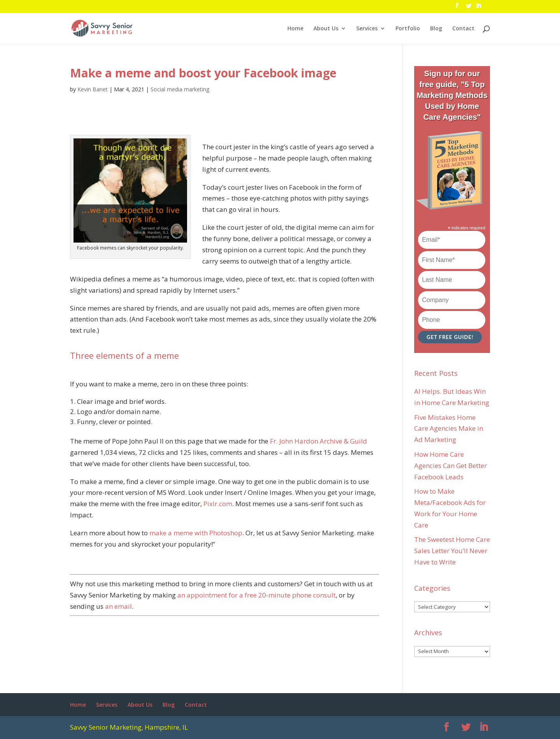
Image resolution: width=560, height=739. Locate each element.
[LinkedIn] (478, 8)
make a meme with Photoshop (196, 533)
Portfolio (408, 29)
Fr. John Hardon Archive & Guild (318, 441)
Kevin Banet (93, 89)
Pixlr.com (218, 504)
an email (118, 606)
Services (367, 29)
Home (295, 29)
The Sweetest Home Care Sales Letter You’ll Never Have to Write (452, 551)
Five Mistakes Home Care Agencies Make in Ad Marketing (449, 429)
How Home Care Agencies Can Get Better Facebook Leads (451, 466)
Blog (436, 29)
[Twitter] (469, 8)
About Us (326, 29)
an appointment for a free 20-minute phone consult (256, 595)
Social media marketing (180, 89)
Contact (463, 29)
